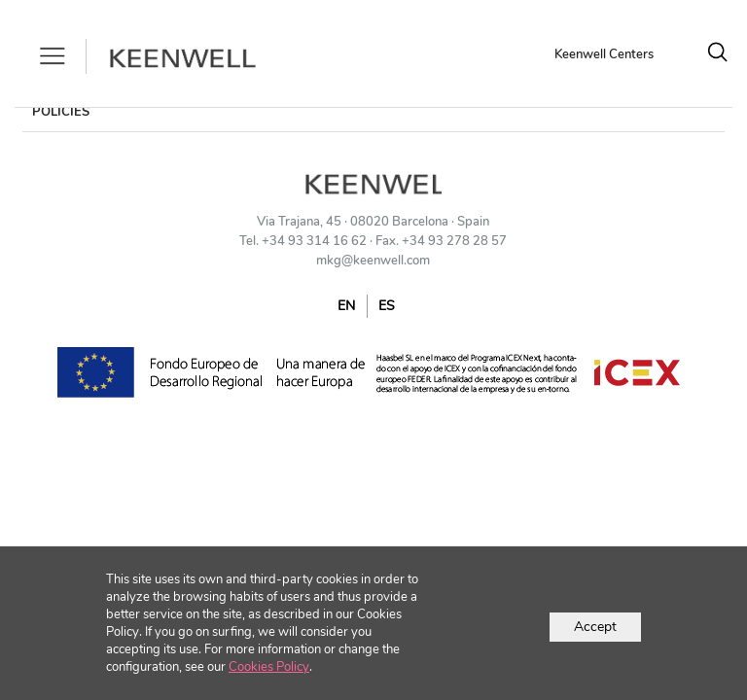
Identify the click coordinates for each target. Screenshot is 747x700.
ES (387, 306)
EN (346, 306)
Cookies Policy (269, 667)
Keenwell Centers (604, 54)
